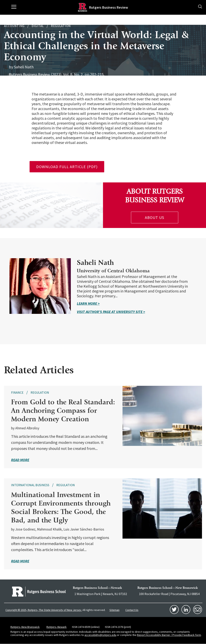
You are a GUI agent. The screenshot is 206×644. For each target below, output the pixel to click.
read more (20, 460)
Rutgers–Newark (57, 627)
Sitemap (114, 610)
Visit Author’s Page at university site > (111, 312)
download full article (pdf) (67, 167)
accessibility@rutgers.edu (100, 635)
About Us (154, 217)
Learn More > (88, 304)
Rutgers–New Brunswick (25, 627)
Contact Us (132, 610)
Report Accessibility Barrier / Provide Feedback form (169, 635)
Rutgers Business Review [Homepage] (109, 7)
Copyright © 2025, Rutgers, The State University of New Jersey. (44, 610)
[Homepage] (83, 7)
